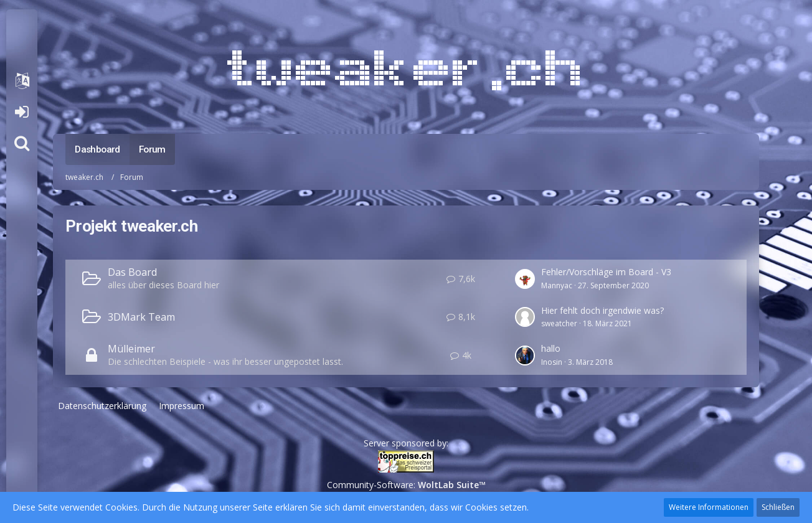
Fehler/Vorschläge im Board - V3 (606, 272)
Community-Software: (406, 485)
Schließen (778, 507)
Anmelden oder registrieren (21, 112)
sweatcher (559, 323)
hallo (551, 348)
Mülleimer (131, 349)
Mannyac (557, 285)
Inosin (552, 362)
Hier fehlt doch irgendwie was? (602, 310)
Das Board (132, 272)
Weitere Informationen (709, 507)
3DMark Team (141, 317)
